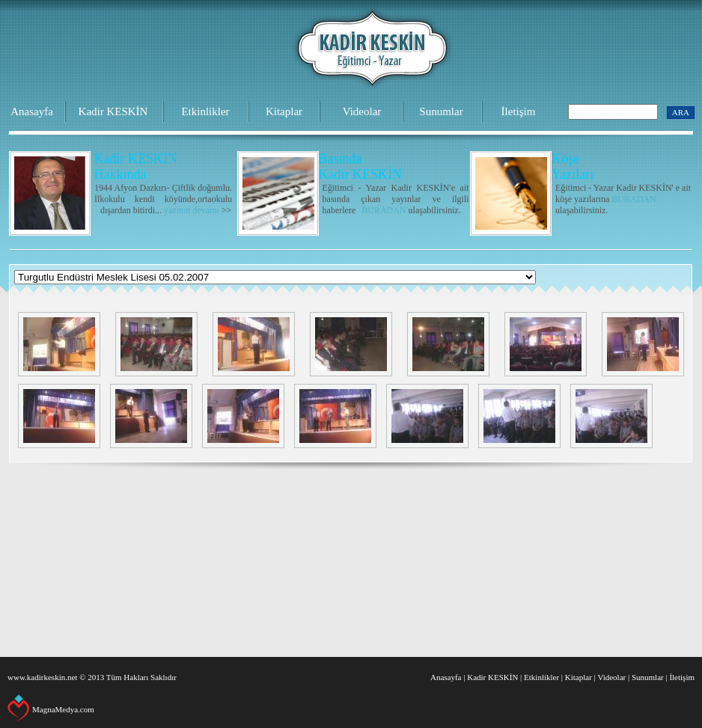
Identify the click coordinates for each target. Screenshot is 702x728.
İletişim (519, 111)
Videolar (362, 111)
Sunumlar (441, 111)
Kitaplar (284, 111)
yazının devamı (192, 210)
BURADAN (384, 210)
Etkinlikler (205, 111)
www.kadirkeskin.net (42, 677)
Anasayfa (32, 111)
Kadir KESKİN (113, 111)
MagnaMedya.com (63, 709)
